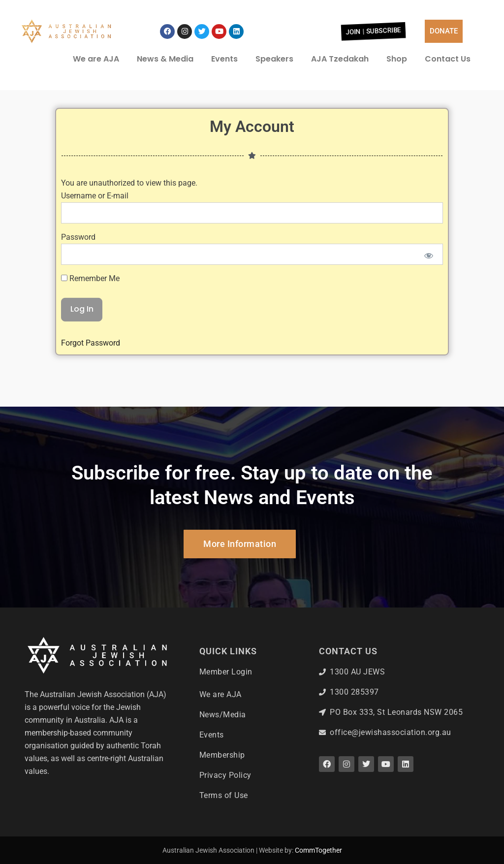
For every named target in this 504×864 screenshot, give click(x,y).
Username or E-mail (95, 155)
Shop (397, 59)
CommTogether (318, 850)
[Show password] (429, 215)
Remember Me (90, 238)
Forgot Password (91, 303)
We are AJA (96, 59)
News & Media (165, 59)
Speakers (274, 59)
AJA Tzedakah (340, 59)
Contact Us (448, 59)
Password (78, 197)
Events (224, 59)
